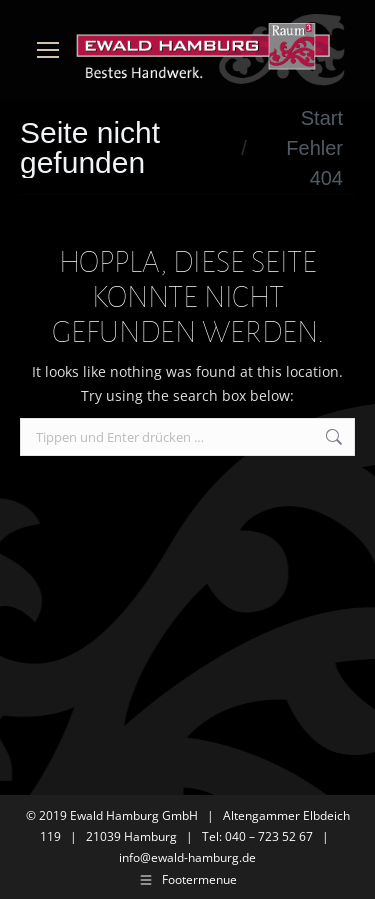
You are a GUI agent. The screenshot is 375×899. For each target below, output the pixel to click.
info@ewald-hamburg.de (187, 857)
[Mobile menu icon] (48, 50)
